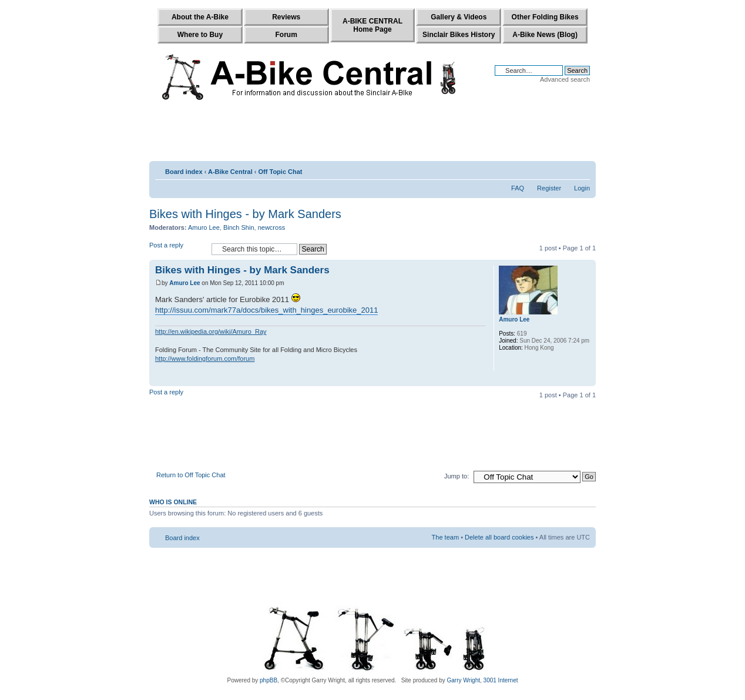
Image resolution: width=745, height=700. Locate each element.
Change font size (581, 169)
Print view (548, 169)
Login (582, 188)
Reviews (286, 17)
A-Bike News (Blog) (545, 35)
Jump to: (457, 476)
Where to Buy (200, 35)
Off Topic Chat (281, 172)
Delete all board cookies (499, 537)
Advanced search (565, 79)
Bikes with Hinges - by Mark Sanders (245, 214)
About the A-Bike (200, 17)
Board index (184, 172)
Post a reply (177, 249)
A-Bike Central (230, 172)
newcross (271, 227)
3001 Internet (501, 680)
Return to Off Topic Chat (191, 475)
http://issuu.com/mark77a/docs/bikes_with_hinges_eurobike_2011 (266, 310)
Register (549, 188)
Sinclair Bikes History (459, 35)
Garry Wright (464, 680)
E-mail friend (563, 169)
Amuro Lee (204, 227)
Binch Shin (239, 227)
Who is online (173, 502)
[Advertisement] (372, 133)
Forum (286, 35)
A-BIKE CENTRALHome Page (372, 25)
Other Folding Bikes (545, 17)
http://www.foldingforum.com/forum (205, 359)
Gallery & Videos (459, 17)
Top (587, 380)
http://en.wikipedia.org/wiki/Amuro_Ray (211, 331)
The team (445, 537)
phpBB (269, 680)
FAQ (518, 188)
